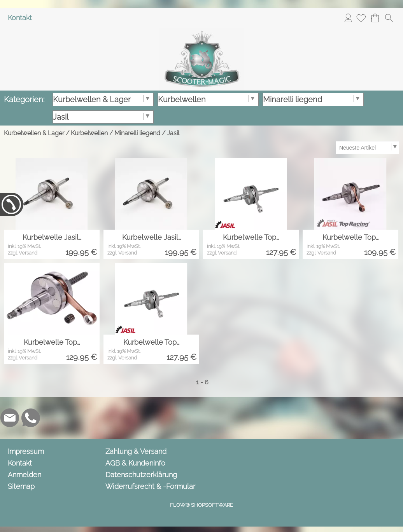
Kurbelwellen (89, 133)
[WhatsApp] (31, 418)
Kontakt (20, 18)
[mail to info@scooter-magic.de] (10, 418)
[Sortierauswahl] (367, 148)
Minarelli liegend (137, 133)
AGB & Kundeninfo (135, 463)
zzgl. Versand (23, 253)
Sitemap (21, 486)
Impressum (26, 451)
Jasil (173, 133)
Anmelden (348, 18)
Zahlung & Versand (136, 451)
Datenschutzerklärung (141, 475)
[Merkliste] (361, 18)
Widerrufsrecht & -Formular (150, 486)
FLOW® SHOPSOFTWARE (201, 505)
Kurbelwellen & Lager (34, 133)
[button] (389, 18)
